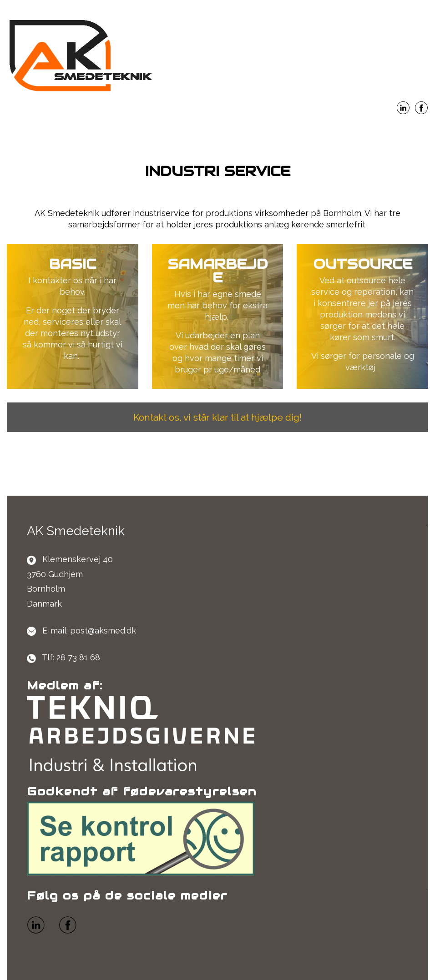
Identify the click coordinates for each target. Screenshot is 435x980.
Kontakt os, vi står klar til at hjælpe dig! (217, 417)
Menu (217, 131)
